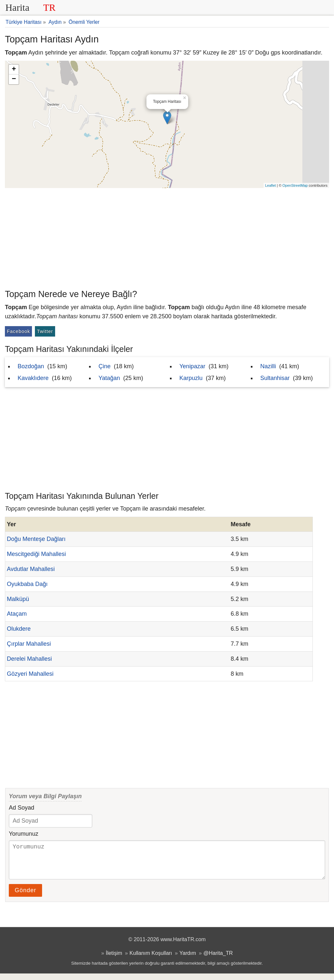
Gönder (25, 897)
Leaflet (271, 185)
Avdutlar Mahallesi (31, 569)
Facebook (18, 331)
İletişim (114, 959)
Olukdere (19, 629)
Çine (105, 366)
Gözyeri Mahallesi (30, 674)
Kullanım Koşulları (151, 959)
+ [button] (14, 70)
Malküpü (18, 599)
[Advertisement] (167, 237)
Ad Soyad (22, 808)
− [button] (14, 79)
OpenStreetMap (295, 185)
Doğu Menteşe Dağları (36, 539)
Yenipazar (192, 366)
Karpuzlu (191, 378)
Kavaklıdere (33, 378)
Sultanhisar (275, 378)
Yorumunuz (23, 834)
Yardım (188, 959)
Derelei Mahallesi (29, 659)
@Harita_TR (218, 959)
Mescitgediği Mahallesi (36, 554)
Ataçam (17, 614)
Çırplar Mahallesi (29, 644)
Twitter (45, 331)
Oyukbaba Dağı (27, 584)
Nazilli (268, 366)
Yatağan (109, 378)
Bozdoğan (31, 366)
